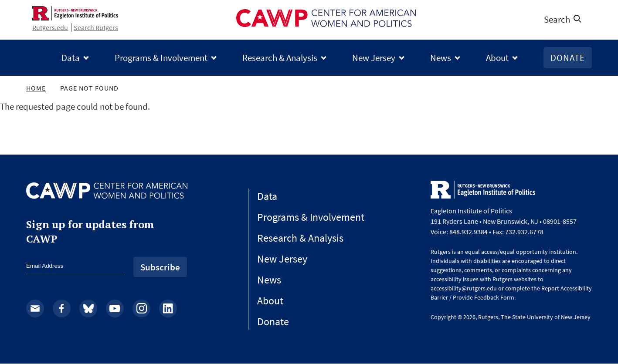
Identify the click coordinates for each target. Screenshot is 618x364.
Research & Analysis (280, 58)
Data (71, 58)
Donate (568, 58)
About (497, 58)
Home (36, 88)
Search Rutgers (96, 27)
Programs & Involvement (161, 58)
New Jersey (374, 58)
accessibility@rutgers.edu (464, 288)
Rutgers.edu (50, 27)
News (441, 58)
